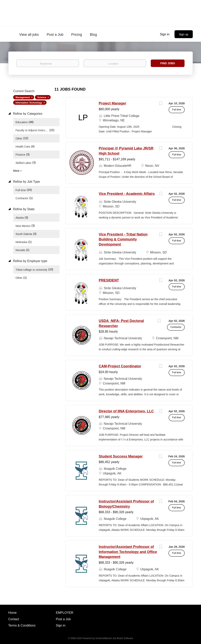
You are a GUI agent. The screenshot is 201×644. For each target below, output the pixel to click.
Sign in (165, 34)
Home (12, 613)
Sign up (184, 34)
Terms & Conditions (22, 625)
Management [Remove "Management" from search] (23, 97)
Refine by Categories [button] (27, 114)
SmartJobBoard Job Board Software (114, 638)
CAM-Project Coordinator (120, 366)
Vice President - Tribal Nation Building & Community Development (123, 239)
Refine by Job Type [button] (26, 182)
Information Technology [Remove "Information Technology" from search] (29, 103)
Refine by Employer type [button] (30, 261)
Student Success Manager (121, 456)
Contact (14, 619)
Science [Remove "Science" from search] (42, 97)
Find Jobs (168, 63)
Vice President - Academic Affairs (127, 194)
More (16, 171)
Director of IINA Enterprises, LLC (126, 411)
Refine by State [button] (23, 209)
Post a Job (63, 619)
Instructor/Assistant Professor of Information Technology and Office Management (128, 552)
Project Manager (112, 103)
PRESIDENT (109, 280)
